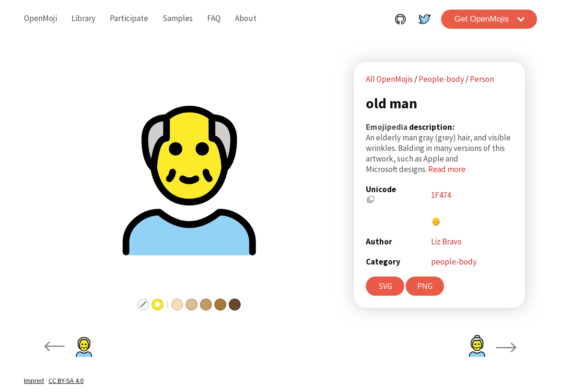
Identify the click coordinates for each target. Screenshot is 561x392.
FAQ (214, 18)
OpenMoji (41, 18)
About (246, 18)
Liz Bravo (446, 242)
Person (482, 79)
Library (83, 18)
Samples (178, 18)
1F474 (441, 195)
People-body (442, 79)
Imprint (34, 380)
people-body (454, 262)
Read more (447, 169)
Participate (129, 18)
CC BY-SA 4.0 (66, 380)
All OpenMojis (389, 79)
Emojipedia (387, 127)
